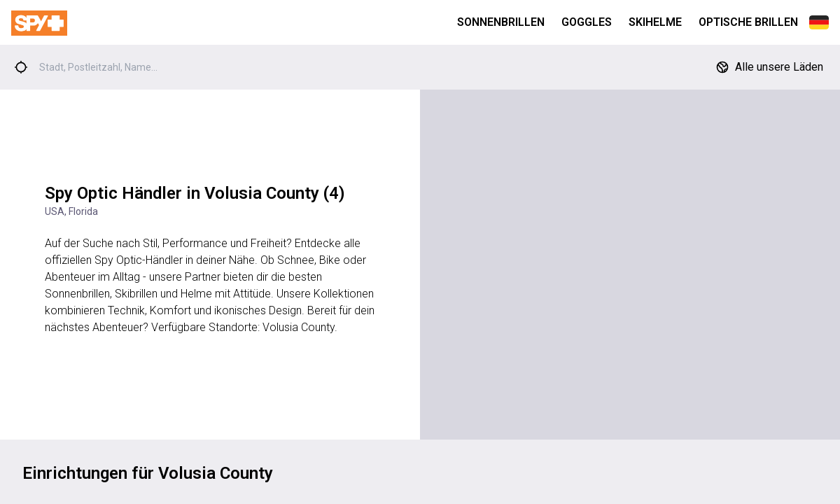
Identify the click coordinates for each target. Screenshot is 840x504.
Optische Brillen (748, 22)
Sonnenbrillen (501, 22)
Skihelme (655, 22)
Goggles (587, 22)
